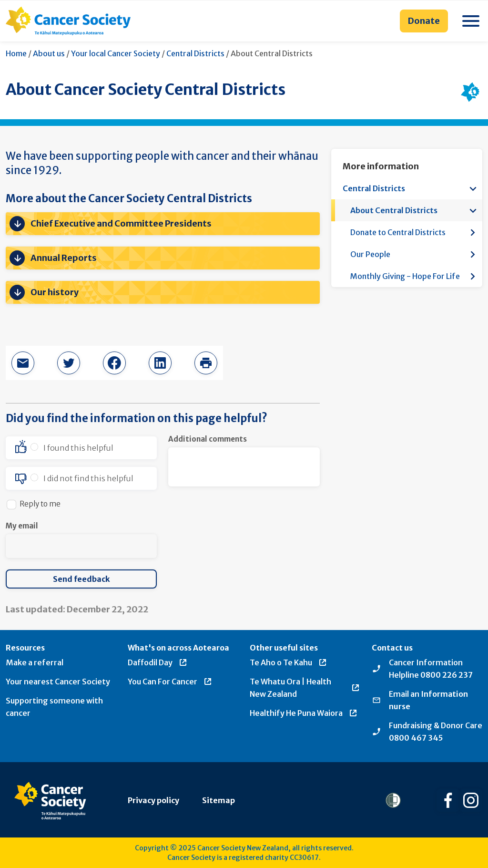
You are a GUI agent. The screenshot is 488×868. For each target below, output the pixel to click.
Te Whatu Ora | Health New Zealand (305, 688)
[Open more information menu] (473, 188)
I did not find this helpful (88, 478)
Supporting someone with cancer (54, 707)
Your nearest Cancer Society (58, 682)
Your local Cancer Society (116, 53)
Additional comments (208, 439)
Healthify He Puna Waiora (304, 713)
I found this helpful (78, 448)
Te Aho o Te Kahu (289, 662)
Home (16, 53)
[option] (81, 448)
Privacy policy (153, 800)
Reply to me (40, 504)
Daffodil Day (158, 662)
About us (49, 53)
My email (22, 526)
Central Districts (195, 53)
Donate (424, 21)
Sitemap (219, 800)
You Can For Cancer (170, 682)
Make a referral (35, 662)
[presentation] (241, 539)
